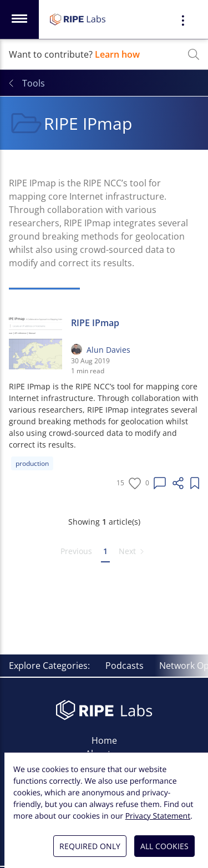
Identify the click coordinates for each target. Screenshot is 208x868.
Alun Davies (108, 350)
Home (104, 740)
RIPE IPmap (95, 323)
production (32, 463)
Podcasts (125, 666)
